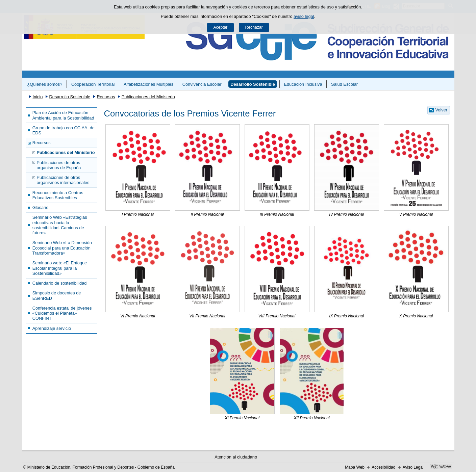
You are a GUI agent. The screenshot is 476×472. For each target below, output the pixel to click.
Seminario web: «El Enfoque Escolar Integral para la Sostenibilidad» (60, 268)
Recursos (106, 97)
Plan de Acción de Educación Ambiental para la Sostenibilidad (63, 115)
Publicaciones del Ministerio (148, 97)
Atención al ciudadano (236, 457)
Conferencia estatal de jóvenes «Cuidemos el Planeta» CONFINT (62, 313)
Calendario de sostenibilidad (60, 283)
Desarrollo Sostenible (253, 84)
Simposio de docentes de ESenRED (57, 295)
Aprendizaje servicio (52, 328)
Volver (442, 110)
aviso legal (304, 16)
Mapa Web (355, 467)
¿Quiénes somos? (45, 84)
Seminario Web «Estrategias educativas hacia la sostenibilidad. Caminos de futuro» (60, 225)
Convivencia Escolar (202, 84)
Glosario (41, 207)
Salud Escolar (344, 84)
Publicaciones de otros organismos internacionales (63, 180)
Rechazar (254, 27)
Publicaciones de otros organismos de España (59, 165)
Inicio (37, 97)
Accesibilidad (383, 467)
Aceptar (220, 27)
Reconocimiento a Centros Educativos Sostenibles (58, 195)
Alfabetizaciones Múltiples (148, 84)
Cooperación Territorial (93, 84)
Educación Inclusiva (303, 84)
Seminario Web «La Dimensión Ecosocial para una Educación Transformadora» (62, 248)
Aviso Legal (413, 467)
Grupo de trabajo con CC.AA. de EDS (64, 130)
